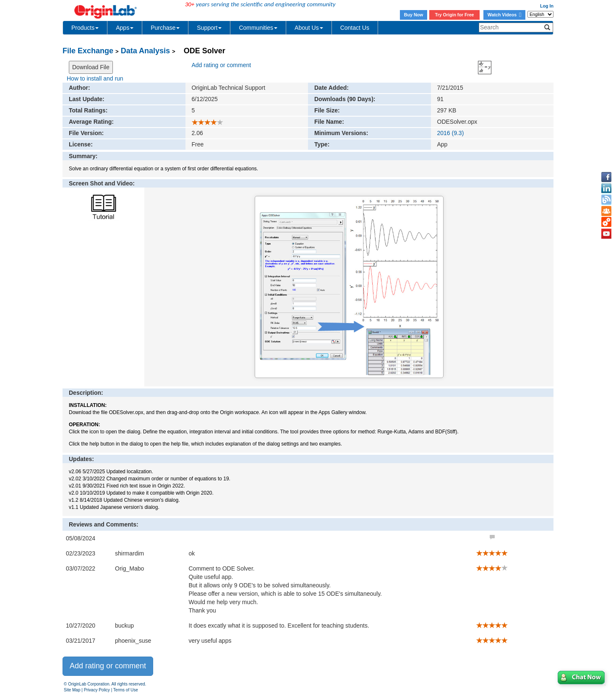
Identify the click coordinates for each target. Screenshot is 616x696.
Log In (547, 6)
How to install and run (95, 78)
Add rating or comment (222, 65)
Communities (258, 28)
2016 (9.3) (451, 133)
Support (209, 28)
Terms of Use (126, 690)
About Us (309, 28)
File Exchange (88, 51)
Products (85, 28)
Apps (125, 28)
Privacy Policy (97, 690)
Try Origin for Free (455, 15)
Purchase (165, 28)
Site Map (72, 690)
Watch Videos (504, 15)
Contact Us (355, 28)
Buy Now (414, 15)
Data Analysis (145, 51)
